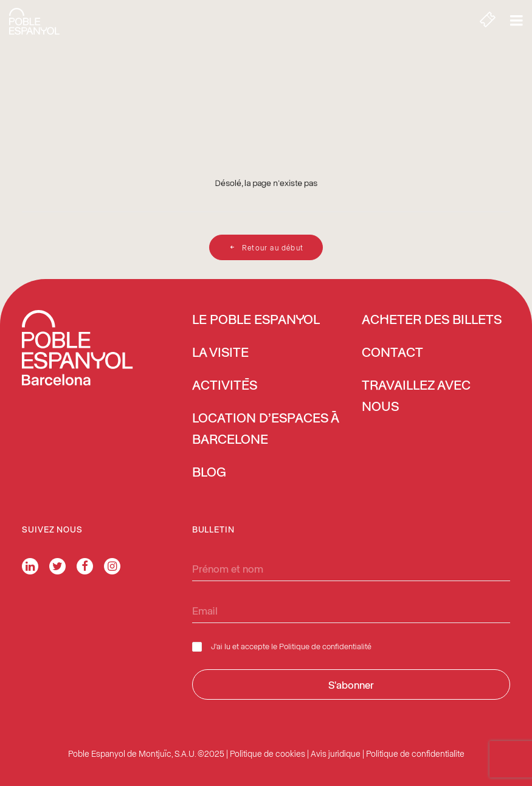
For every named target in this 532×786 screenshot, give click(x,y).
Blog (209, 473)
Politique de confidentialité (325, 646)
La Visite (220, 353)
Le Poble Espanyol (256, 320)
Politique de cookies (268, 753)
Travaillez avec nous (416, 397)
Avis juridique (336, 753)
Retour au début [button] (266, 247)
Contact (392, 353)
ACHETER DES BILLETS (432, 320)
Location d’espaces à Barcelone (265, 429)
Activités (225, 386)
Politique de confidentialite (415, 753)
